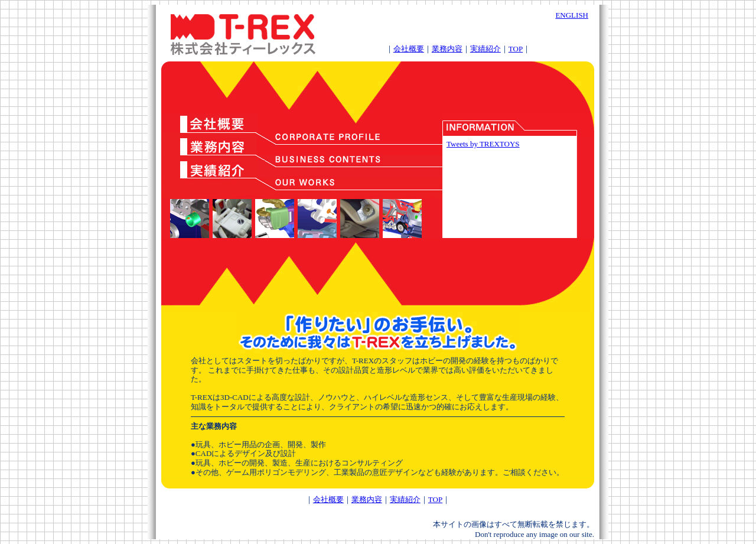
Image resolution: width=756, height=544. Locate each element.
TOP (516, 49)
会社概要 (409, 49)
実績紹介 (485, 49)
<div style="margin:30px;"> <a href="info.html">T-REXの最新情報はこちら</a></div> (509, 187)
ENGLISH (572, 15)
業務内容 (447, 49)
